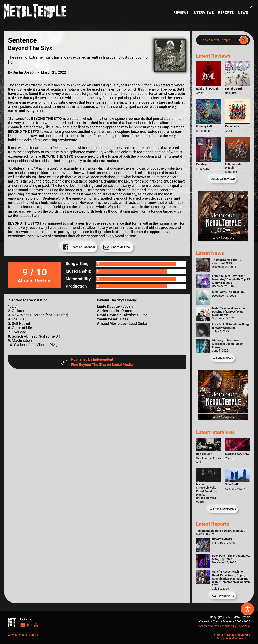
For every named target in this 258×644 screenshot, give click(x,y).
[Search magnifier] (244, 40)
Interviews (203, 13)
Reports (226, 13)
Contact (34, 635)
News (243, 13)
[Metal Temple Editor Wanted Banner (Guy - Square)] (223, 419)
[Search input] (219, 40)
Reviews (181, 13)
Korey (231, 635)
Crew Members (17, 635)
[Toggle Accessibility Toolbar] (247, 609)
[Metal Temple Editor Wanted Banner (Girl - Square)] (223, 240)
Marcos (245, 635)
